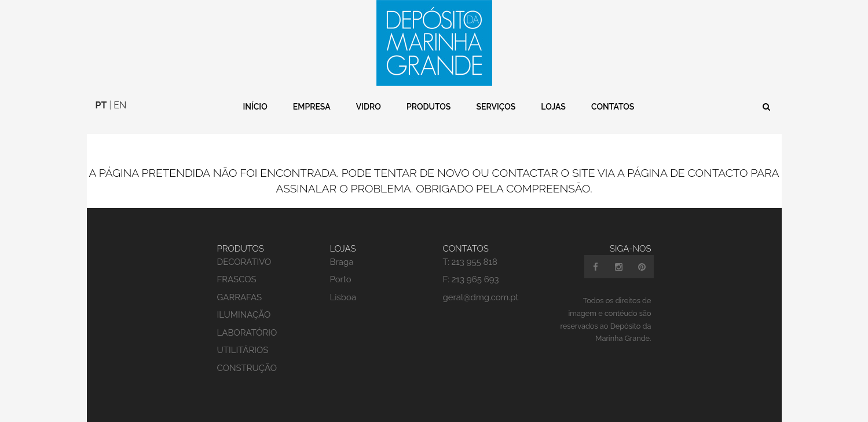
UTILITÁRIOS (243, 350)
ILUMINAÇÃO (244, 315)
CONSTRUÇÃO (247, 368)
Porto (341, 279)
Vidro (369, 107)
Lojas (553, 107)
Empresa (312, 107)
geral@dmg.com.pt (481, 297)
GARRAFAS (240, 297)
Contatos (613, 107)
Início (255, 107)
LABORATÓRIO (247, 333)
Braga (342, 262)
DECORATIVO (244, 262)
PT (101, 105)
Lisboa (343, 297)
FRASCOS (237, 279)
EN (120, 105)
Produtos (428, 107)
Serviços (496, 107)
